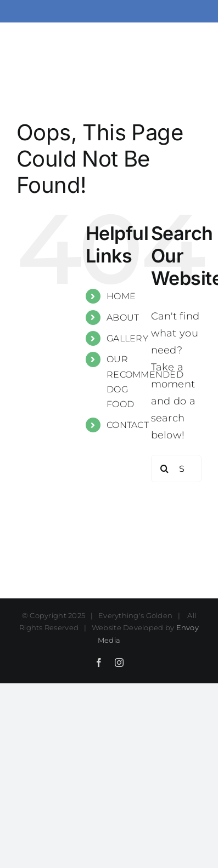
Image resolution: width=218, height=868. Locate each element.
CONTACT (128, 425)
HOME (121, 296)
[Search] (165, 469)
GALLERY (127, 338)
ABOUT (123, 318)
